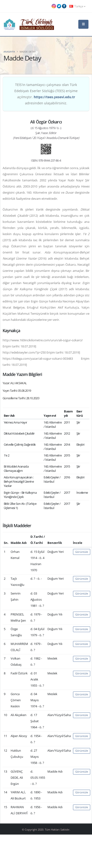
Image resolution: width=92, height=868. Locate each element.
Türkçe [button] (77, 6)
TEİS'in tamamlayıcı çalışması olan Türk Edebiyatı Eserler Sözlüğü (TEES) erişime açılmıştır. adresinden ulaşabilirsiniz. (46, 94)
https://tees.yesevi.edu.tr (54, 97)
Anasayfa (9, 52)
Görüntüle (82, 552)
